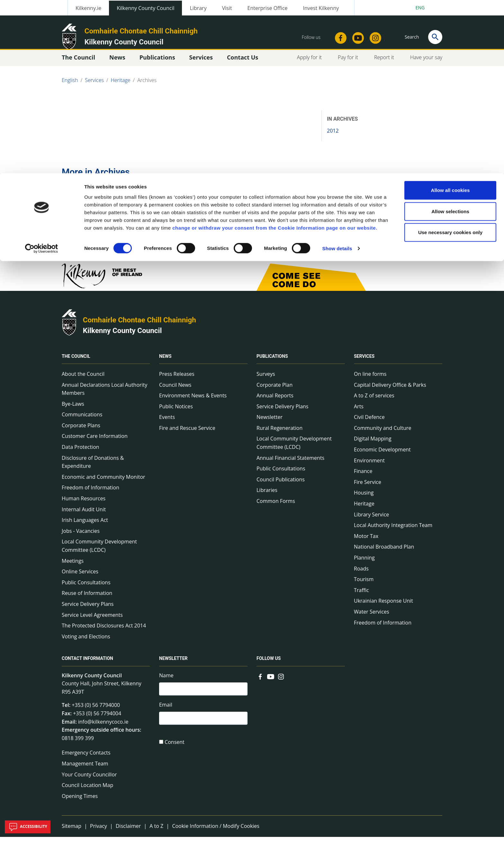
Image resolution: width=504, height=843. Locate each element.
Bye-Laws (73, 410)
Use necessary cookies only (450, 59)
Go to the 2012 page (99, 225)
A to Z (156, 832)
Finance (363, 477)
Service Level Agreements (92, 621)
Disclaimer (128, 832)
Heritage (364, 510)
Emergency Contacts (86, 759)
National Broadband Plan (384, 553)
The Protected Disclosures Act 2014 (104, 632)
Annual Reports (275, 402)
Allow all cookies (450, 17)
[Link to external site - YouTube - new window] (271, 682)
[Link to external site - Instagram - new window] (281, 682)
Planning (364, 564)
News (165, 362)
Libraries (267, 496)
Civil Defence (369, 423)
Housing (364, 499)
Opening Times (80, 802)
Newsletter (270, 423)
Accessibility (28, 827)
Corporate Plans (81, 431)
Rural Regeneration (279, 434)
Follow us (269, 665)
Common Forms (276, 507)
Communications (82, 421)
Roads (361, 575)
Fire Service (368, 488)
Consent (175, 751)
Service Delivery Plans (88, 610)
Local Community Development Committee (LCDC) (99, 552)
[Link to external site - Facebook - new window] (260, 682)
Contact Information (87, 665)
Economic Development (382, 456)
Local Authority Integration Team (393, 532)
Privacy (99, 832)
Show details (337, 75)
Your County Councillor (89, 781)
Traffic (361, 596)
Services (364, 362)
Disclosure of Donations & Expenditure (93, 468)
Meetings (73, 567)
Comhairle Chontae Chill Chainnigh (139, 326)
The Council (76, 362)
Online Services (80, 578)
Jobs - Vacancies (81, 537)
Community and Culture (382, 434)
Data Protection (81, 453)
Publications (272, 362)
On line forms (370, 380)
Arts (359, 412)
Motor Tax (366, 542)
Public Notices (176, 412)
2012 (333, 137)
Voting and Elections (86, 643)
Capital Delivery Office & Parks (390, 391)
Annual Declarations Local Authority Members (104, 395)
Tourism (364, 585)
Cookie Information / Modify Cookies (216, 832)
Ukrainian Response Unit (383, 607)
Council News (175, 391)
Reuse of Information (87, 599)
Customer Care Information (95, 442)
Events (167, 423)
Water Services (372, 618)
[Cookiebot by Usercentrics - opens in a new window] (42, 75)
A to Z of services (374, 402)
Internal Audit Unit (84, 515)
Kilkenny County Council (122, 337)
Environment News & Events (193, 402)
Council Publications (281, 486)
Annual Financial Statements (290, 464)
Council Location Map (87, 791)
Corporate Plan (274, 391)
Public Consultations (86, 588)
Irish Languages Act (85, 526)
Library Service (371, 521)
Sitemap (72, 832)
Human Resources (84, 505)
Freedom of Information (90, 494)
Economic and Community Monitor (104, 483)
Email (166, 712)
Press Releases (177, 380)
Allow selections (450, 38)
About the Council (83, 380)
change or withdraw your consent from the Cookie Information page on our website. (275, 54)
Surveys (266, 380)
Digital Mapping (373, 445)
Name (166, 681)
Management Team (85, 770)
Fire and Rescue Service (187, 434)
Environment (369, 467)
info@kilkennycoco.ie (103, 728)
